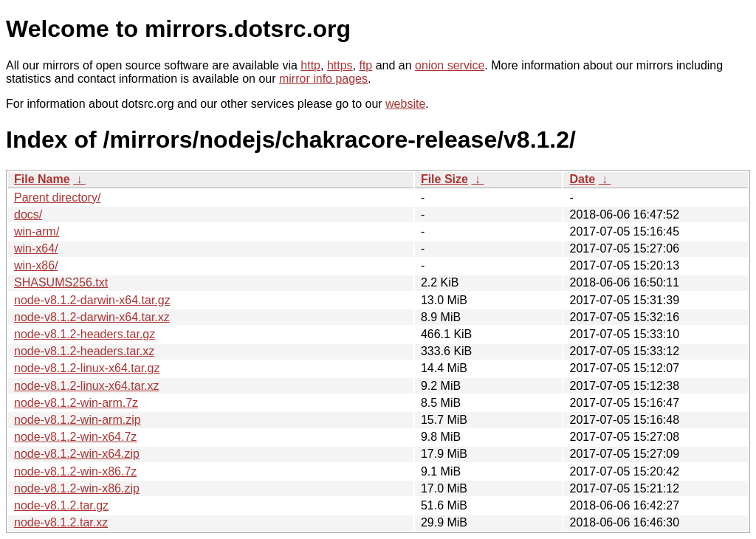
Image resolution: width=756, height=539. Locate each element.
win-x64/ (36, 248)
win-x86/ (36, 265)
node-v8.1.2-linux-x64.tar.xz (87, 386)
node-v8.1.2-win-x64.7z (75, 437)
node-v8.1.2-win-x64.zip (77, 454)
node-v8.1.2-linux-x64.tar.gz (87, 368)
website (405, 104)
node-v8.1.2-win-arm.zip (78, 420)
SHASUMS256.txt (61, 282)
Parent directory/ (57, 198)
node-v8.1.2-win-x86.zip (77, 488)
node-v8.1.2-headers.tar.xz (84, 351)
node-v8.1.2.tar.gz (61, 505)
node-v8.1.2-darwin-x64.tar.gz (92, 300)
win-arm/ (37, 231)
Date (582, 179)
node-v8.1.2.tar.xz (61, 522)
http (310, 65)
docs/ (28, 214)
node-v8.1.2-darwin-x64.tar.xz (92, 317)
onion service (450, 65)
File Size (444, 179)
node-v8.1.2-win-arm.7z (76, 403)
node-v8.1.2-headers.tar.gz (85, 334)
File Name (42, 179)
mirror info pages (323, 79)
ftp (365, 65)
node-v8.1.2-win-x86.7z (75, 471)
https (340, 65)
